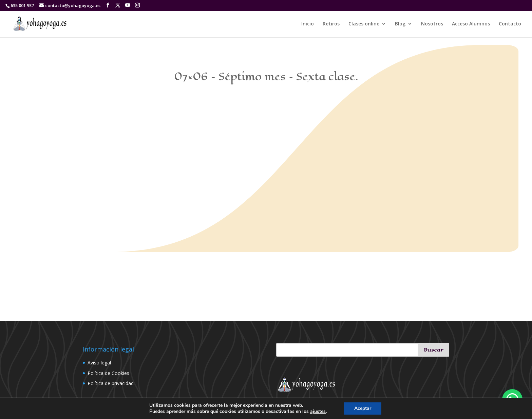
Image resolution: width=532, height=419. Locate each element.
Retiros (331, 24)
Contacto (510, 24)
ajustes (318, 412)
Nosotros (432, 24)
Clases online (364, 24)
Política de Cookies (108, 373)
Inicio (308, 24)
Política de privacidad (111, 383)
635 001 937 (22, 5)
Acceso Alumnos (471, 24)
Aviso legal (99, 363)
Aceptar (363, 408)
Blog (400, 24)
